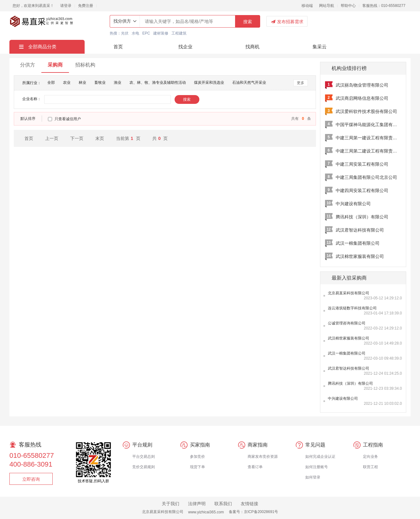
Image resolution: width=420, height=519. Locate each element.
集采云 (320, 47)
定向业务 (370, 457)
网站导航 (327, 6)
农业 (67, 83)
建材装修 (161, 33)
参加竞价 (197, 457)
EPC (146, 33)
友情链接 (249, 504)
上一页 (52, 138)
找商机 (252, 47)
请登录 (66, 6)
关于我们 (171, 504)
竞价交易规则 (144, 467)
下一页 (77, 138)
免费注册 (86, 6)
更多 (301, 83)
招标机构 (85, 65)
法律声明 (197, 504)
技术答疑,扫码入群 (93, 481)
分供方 (28, 65)
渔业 (118, 83)
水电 (135, 33)
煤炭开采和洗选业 (209, 83)
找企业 (185, 47)
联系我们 (223, 504)
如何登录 (313, 477)
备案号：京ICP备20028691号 (253, 512)
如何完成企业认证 (320, 457)
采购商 (55, 65)
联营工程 (370, 467)
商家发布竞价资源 (263, 457)
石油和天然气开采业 (249, 83)
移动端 (307, 6)
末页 (100, 138)
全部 (51, 83)
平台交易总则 (144, 457)
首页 (118, 47)
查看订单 (255, 467)
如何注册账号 (317, 467)
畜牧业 (100, 83)
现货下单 (197, 467)
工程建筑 (179, 33)
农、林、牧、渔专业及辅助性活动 (158, 83)
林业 (82, 83)
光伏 (125, 33)
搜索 (248, 22)
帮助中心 (348, 6)
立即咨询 (31, 479)
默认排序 (28, 119)
